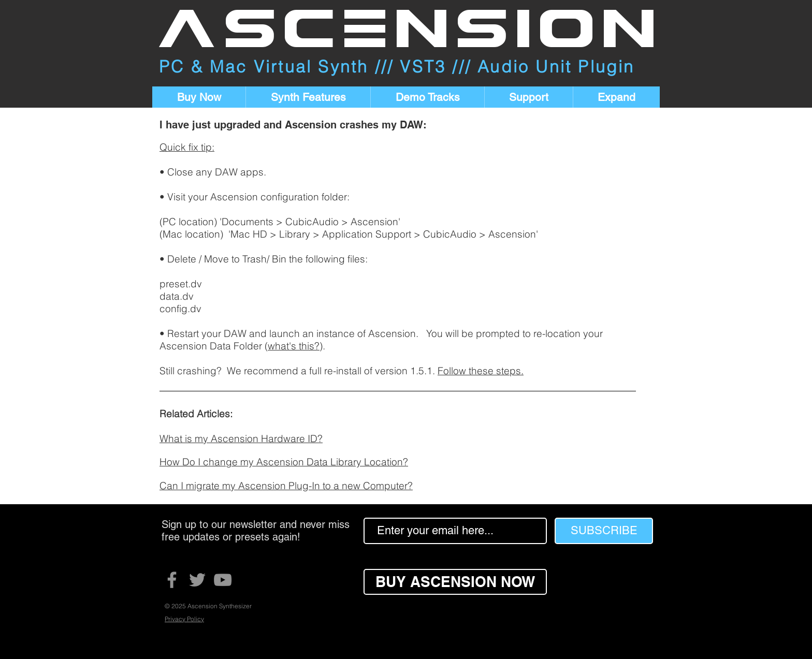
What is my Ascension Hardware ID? (241, 438)
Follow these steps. (481, 371)
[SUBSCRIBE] (604, 531)
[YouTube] (223, 580)
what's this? (294, 346)
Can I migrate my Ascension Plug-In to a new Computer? (286, 486)
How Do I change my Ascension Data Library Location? (284, 462)
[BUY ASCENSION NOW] (455, 582)
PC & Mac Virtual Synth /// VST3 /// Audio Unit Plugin (397, 67)
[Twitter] (197, 580)
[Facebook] (172, 580)
